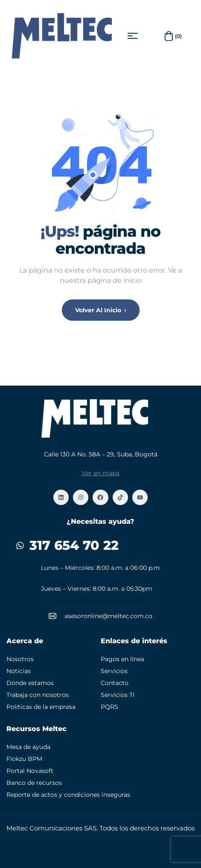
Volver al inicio (101, 310)
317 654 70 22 (74, 545)
